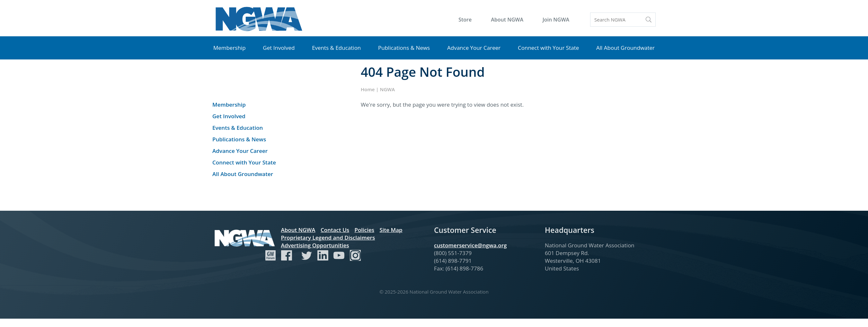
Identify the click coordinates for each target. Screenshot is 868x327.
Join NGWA (556, 20)
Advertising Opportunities (315, 245)
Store (465, 20)
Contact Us (335, 230)
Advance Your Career (474, 48)
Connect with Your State (548, 48)
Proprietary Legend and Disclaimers (328, 238)
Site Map (391, 230)
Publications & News (404, 48)
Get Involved (279, 48)
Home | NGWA (378, 89)
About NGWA (507, 20)
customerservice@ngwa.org (470, 245)
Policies (364, 230)
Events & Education (336, 48)
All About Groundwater (625, 48)
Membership (230, 48)
